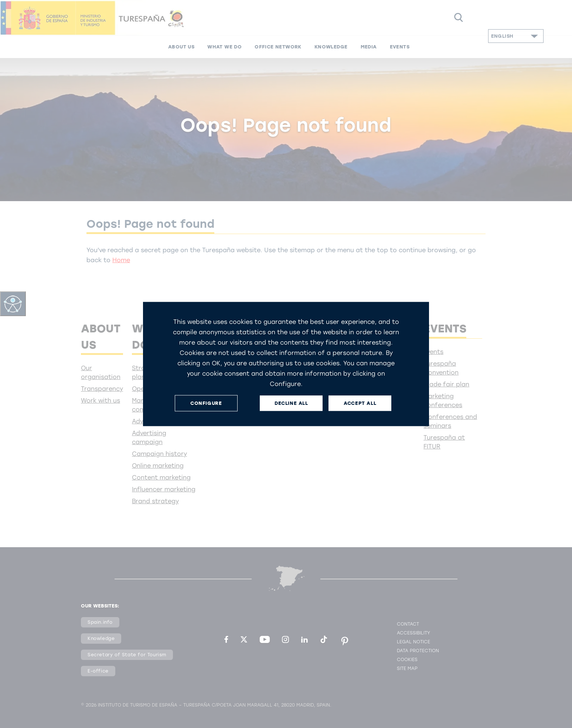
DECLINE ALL (291, 403)
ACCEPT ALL (360, 403)
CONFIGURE (206, 403)
